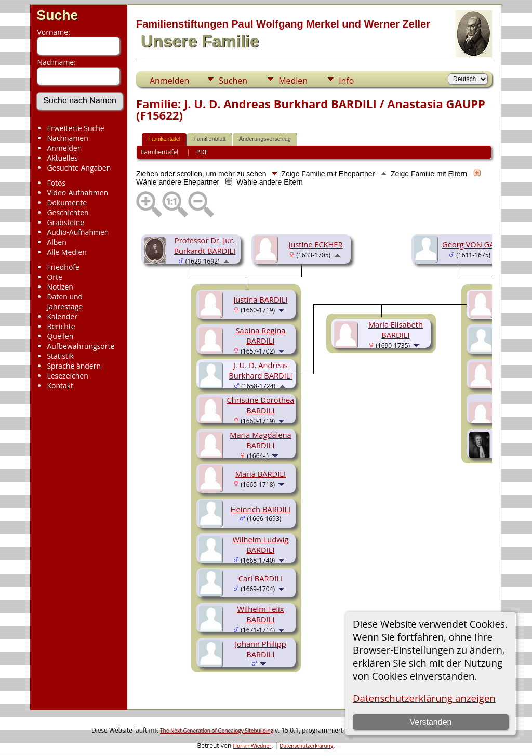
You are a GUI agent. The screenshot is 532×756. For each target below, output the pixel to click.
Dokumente (67, 203)
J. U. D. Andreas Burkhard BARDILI (260, 370)
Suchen (233, 81)
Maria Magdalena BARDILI (260, 440)
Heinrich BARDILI (261, 509)
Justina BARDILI (260, 299)
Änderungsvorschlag (265, 139)
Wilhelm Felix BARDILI (260, 614)
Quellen (60, 336)
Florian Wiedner (252, 746)
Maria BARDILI (261, 474)
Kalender (62, 316)
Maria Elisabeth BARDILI (396, 330)
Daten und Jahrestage (65, 302)
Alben (56, 242)
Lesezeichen (67, 376)
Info (346, 81)
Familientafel (164, 139)
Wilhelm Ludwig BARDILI (260, 544)
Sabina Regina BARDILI (260, 335)
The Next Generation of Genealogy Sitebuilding (217, 731)
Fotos (56, 183)
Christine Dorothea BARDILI (261, 405)
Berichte (61, 326)
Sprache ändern (74, 366)
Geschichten (68, 212)
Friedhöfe (63, 267)
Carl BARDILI (261, 578)
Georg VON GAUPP (476, 244)
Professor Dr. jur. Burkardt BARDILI (205, 245)
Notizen (60, 287)
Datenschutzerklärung (306, 746)
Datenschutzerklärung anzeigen (424, 698)
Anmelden (64, 148)
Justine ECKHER (315, 244)
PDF (202, 152)
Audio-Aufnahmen (78, 232)
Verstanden (431, 722)
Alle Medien (66, 252)
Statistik (60, 356)
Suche (57, 15)
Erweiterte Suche (75, 128)
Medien (293, 81)
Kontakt (60, 386)
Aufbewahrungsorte (81, 346)
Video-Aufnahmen (77, 193)
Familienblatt (209, 139)
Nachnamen (67, 138)
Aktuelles (62, 158)
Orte (54, 277)
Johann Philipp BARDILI (261, 649)
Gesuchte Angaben (79, 168)
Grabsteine (65, 222)
